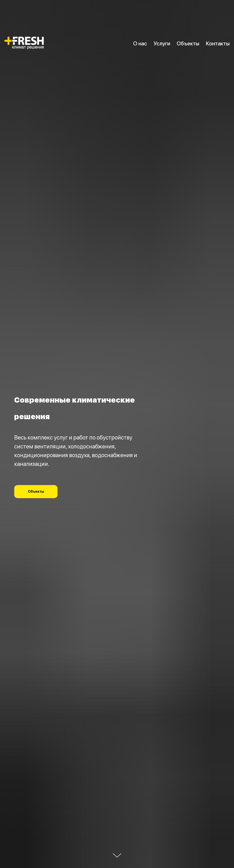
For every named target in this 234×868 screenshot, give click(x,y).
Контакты (218, 43)
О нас (140, 43)
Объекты (188, 43)
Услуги (162, 43)
